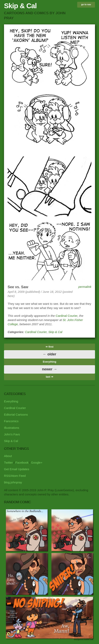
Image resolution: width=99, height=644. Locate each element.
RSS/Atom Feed (15, 476)
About (8, 456)
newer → (49, 369)
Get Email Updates (17, 469)
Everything (49, 362)
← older (49, 354)
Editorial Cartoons (16, 414)
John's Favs (12, 434)
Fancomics (11, 421)
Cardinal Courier (66, 316)
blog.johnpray (13, 482)
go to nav (86, 4)
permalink (85, 287)
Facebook (22, 462)
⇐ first (49, 347)
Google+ (37, 462)
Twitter (8, 462)
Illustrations (12, 428)
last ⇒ (49, 377)
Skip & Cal (20, 6)
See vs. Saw (18, 287)
